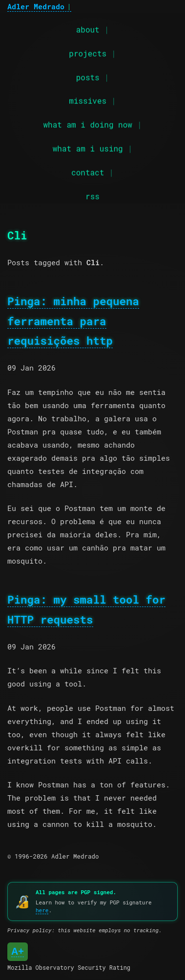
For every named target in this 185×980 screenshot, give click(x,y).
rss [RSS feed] (92, 195)
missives (88, 100)
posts (88, 76)
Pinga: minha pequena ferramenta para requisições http (73, 321)
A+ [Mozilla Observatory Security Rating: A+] (18, 951)
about (88, 29)
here (42, 910)
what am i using (88, 148)
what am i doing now (87, 124)
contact (88, 172)
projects (88, 53)
